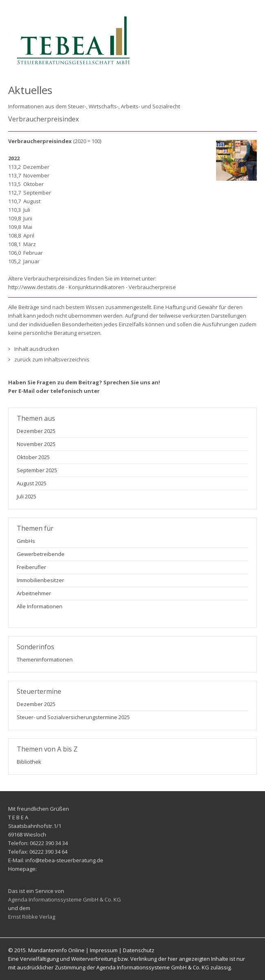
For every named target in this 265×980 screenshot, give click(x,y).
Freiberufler (31, 567)
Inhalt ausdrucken (37, 349)
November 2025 (36, 444)
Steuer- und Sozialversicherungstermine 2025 (73, 717)
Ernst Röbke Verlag (32, 917)
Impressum (104, 950)
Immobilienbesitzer (40, 580)
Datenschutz (139, 950)
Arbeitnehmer (34, 593)
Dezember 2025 (36, 431)
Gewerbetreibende (41, 554)
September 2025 (37, 470)
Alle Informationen (40, 606)
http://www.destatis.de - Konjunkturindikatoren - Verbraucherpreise (92, 287)
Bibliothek (29, 762)
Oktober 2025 (33, 457)
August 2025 (32, 483)
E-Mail (27, 391)
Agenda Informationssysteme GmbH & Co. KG (65, 899)
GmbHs (26, 541)
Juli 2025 (27, 496)
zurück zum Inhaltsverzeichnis (52, 359)
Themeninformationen (45, 659)
